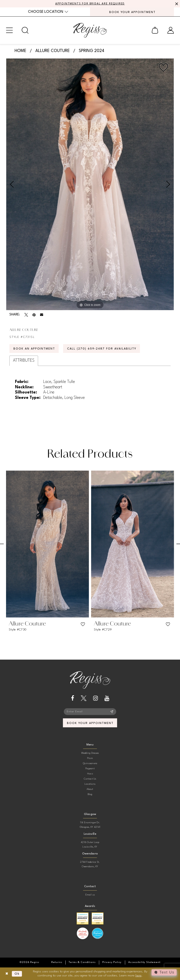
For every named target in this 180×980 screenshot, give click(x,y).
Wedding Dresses (90, 753)
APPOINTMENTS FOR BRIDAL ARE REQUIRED (90, 4)
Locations (90, 784)
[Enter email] (90, 712)
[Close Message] (176, 4)
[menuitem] (48, 12)
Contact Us (90, 779)
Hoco (90, 774)
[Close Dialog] (7, 974)
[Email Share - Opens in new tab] (42, 315)
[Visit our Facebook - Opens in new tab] (73, 698)
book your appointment (90, 723)
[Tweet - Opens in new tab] (26, 315)
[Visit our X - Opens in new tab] (84, 698)
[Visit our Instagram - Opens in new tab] (95, 698)
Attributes (24, 361)
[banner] (90, 30)
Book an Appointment (34, 349)
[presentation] (47, 544)
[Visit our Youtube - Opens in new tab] (107, 698)
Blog (90, 794)
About (90, 789)
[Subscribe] (112, 712)
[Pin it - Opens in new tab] (34, 315)
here (138, 976)
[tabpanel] (90, 184)
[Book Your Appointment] (132, 12)
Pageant (90, 769)
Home (20, 51)
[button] (9, 30)
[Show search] (25, 30)
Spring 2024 (92, 51)
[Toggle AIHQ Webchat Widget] (164, 972)
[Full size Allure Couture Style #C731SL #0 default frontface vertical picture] (90, 184)
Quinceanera (90, 764)
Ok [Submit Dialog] (17, 974)
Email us (90, 895)
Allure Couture (53, 51)
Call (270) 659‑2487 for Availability (102, 349)
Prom (90, 758)
